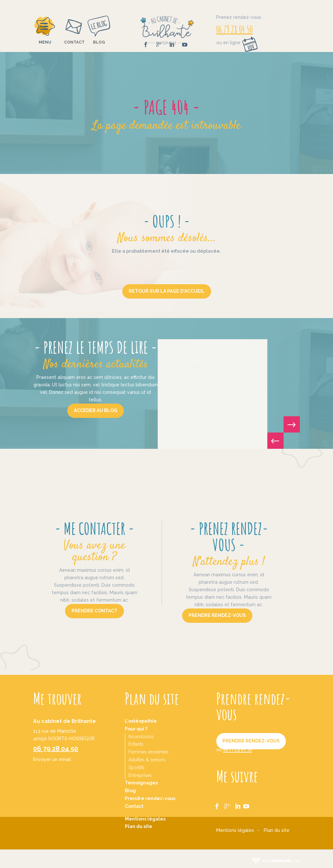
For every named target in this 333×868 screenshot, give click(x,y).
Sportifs (136, 768)
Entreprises (140, 775)
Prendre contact (94, 611)
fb (219, 803)
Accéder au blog (96, 410)
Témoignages (141, 783)
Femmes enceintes (148, 752)
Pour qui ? (136, 729)
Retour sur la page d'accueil (167, 291)
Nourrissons (141, 737)
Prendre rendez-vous (217, 615)
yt (249, 803)
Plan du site (139, 826)
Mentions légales (145, 819)
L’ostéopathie (141, 721)
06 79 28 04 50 (234, 29)
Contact (74, 42)
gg (229, 803)
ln (240, 803)
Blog (99, 42)
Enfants (136, 744)
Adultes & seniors (147, 760)
